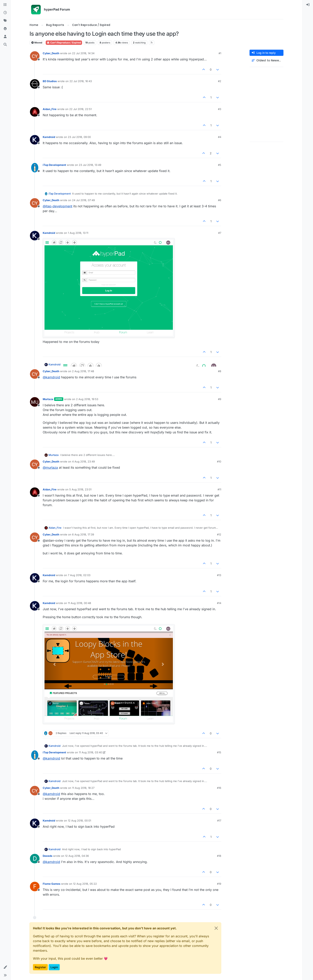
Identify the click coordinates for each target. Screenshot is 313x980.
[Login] (308, 5)
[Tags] (5, 21)
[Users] (5, 37)
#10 (219, 461)
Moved (37, 43)
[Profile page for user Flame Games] (35, 887)
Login (54, 967)
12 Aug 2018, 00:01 (79, 821)
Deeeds (48, 856)
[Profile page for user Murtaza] (35, 402)
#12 (219, 534)
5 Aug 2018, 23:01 (80, 489)
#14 (219, 603)
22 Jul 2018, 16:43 (81, 81)
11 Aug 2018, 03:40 (90, 752)
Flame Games (52, 884)
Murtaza (48, 399)
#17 (219, 821)
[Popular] (5, 29)
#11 (219, 489)
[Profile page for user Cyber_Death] (35, 56)
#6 (220, 200)
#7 (220, 233)
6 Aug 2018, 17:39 (83, 534)
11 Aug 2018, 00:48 (79, 603)
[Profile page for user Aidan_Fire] (35, 112)
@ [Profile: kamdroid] (51, 377)
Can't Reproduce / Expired (64, 43)
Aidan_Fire (50, 109)
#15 (219, 752)
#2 (220, 81)
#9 (220, 399)
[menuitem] (308, 5)
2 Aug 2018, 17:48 (83, 371)
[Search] (5, 45)
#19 (219, 884)
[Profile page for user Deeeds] (35, 859)
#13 (219, 575)
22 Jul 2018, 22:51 (80, 109)
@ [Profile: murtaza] (50, 467)
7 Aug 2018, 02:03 (79, 575)
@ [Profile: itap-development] (57, 206)
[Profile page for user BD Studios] (35, 84)
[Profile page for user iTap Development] (35, 168)
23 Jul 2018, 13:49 (90, 165)
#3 (220, 109)
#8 (220, 371)
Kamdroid (49, 137)
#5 (220, 165)
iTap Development (54, 165)
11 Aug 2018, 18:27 (83, 788)
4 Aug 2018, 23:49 (83, 461)
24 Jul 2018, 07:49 (83, 200)
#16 (219, 788)
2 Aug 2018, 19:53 (87, 399)
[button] (5, 967)
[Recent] (5, 13)
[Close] (216, 928)
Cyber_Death (51, 53)
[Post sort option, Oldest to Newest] (266, 61)
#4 (220, 137)
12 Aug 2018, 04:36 (77, 856)
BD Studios (50, 81)
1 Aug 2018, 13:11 (78, 233)
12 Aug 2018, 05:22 (85, 884)
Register (40, 967)
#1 (220, 53)
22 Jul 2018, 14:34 (83, 53)
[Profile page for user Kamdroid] (35, 140)
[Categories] (5, 5)
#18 (219, 856)
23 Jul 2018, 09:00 (79, 137)
